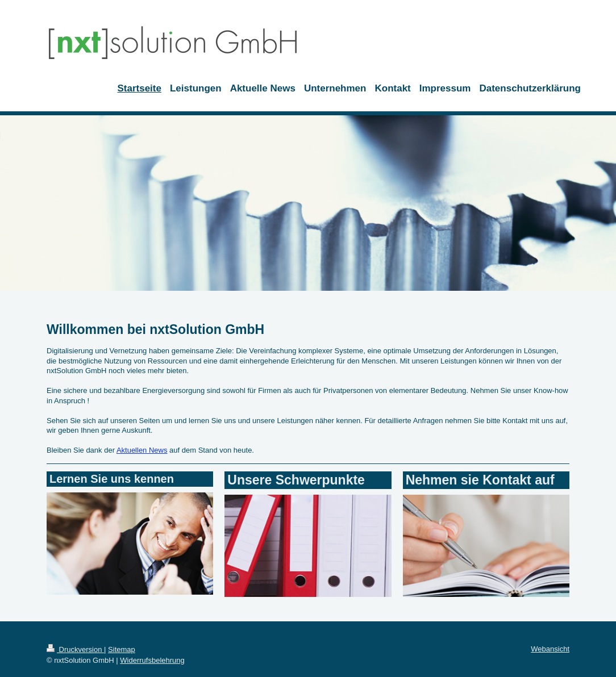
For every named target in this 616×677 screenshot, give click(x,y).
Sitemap (122, 649)
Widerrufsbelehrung (152, 660)
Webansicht (550, 649)
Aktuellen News (142, 450)
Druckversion (75, 649)
